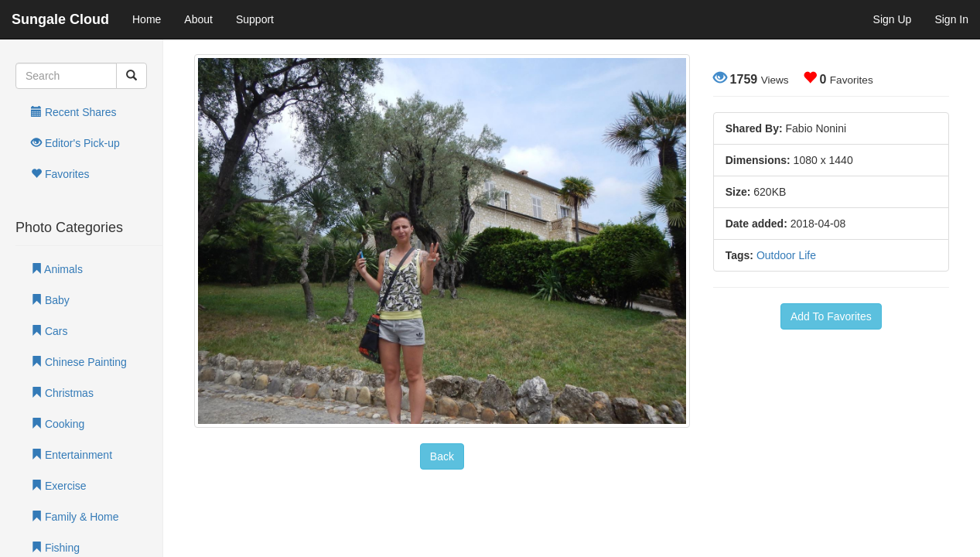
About (198, 19)
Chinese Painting (79, 362)
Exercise (59, 486)
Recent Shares (74, 112)
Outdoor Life (786, 255)
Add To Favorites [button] (831, 316)
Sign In (951, 19)
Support (255, 19)
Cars (49, 331)
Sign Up (893, 19)
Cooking (58, 424)
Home (147, 19)
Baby (50, 300)
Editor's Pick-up (75, 143)
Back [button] (442, 456)
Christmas (62, 393)
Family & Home (75, 517)
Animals (57, 269)
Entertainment (72, 455)
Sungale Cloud (60, 19)
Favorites (60, 174)
